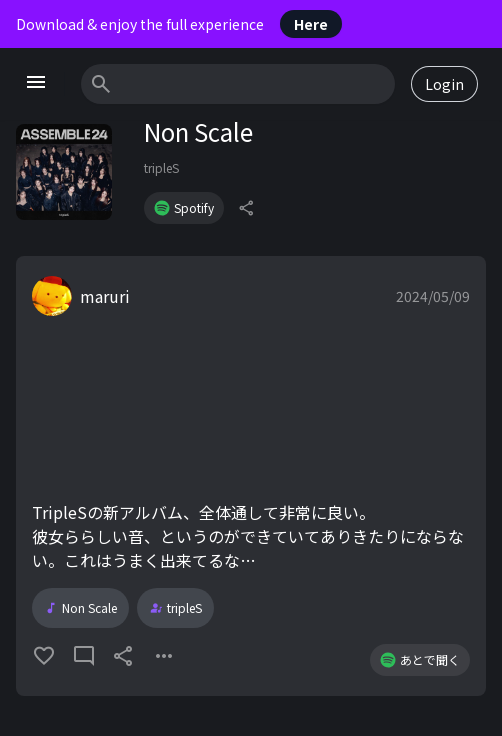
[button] (251, 476)
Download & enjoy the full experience (179, 24)
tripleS (161, 167)
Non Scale (80, 608)
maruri (105, 296)
